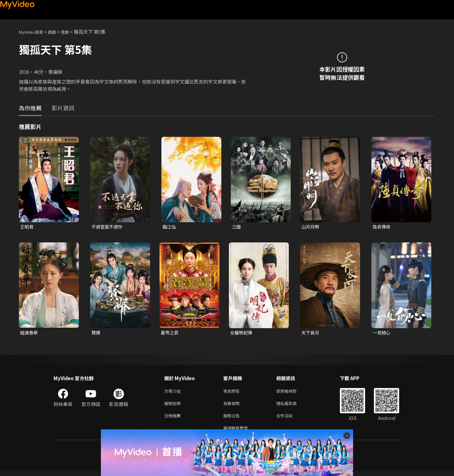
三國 (237, 227)
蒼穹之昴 (170, 333)
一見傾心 (382, 333)
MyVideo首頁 (33, 32)
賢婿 (96, 333)
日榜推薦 (174, 419)
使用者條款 (292, 393)
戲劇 (57, 32)
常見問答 (233, 393)
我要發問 (233, 406)
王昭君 (27, 227)
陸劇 (71, 32)
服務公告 (233, 419)
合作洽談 (289, 419)
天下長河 (311, 333)
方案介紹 (174, 393)
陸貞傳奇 (382, 227)
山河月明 (311, 227)
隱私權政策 (292, 406)
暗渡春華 (30, 333)
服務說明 (174, 406)
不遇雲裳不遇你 (108, 227)
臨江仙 (170, 227)
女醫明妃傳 (242, 333)
